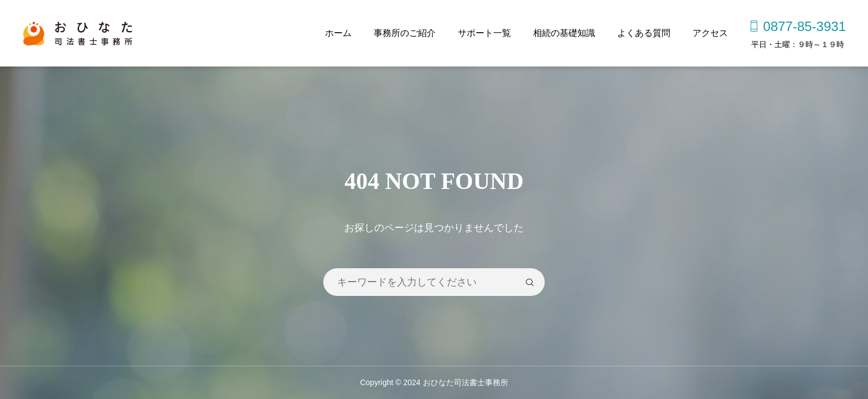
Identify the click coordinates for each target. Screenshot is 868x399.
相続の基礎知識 (564, 33)
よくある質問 (644, 33)
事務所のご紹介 (405, 33)
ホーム (338, 33)
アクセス (710, 33)
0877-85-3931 (805, 26)
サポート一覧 (484, 33)
